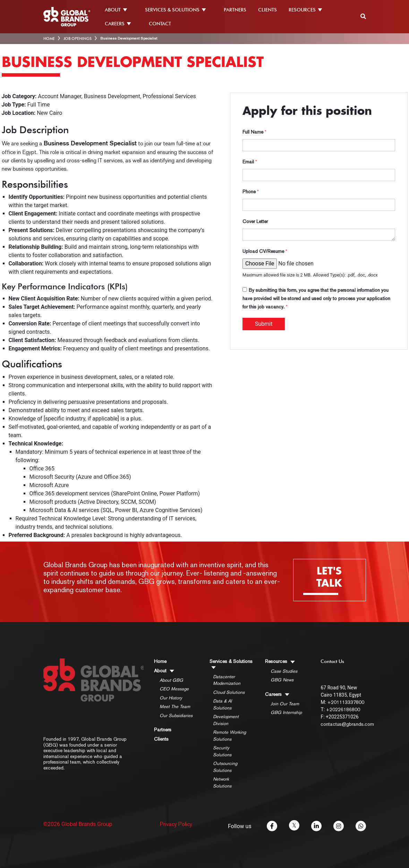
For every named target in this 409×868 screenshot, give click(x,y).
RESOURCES (308, 10)
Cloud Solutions (229, 692)
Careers (277, 694)
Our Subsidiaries (176, 716)
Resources (280, 661)
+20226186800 (343, 709)
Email (250, 162)
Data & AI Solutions (222, 704)
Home (160, 661)
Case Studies (284, 671)
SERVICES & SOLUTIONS (178, 10)
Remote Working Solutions (229, 736)
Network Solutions (222, 782)
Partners (163, 730)
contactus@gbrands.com (347, 724)
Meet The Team (175, 707)
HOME (49, 39)
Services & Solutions (231, 664)
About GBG (171, 680)
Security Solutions (222, 751)
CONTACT (160, 24)
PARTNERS (235, 10)
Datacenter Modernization (227, 680)
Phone (251, 192)
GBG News (282, 680)
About (164, 671)
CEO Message (174, 689)
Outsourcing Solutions (225, 767)
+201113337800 (346, 702)
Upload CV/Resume (265, 251)
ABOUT (119, 10)
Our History (171, 698)
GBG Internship (286, 712)
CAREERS (121, 24)
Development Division (226, 720)
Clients (161, 739)
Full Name (254, 132)
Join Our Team (285, 704)
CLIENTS (267, 10)
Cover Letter (255, 221)
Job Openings (78, 39)
